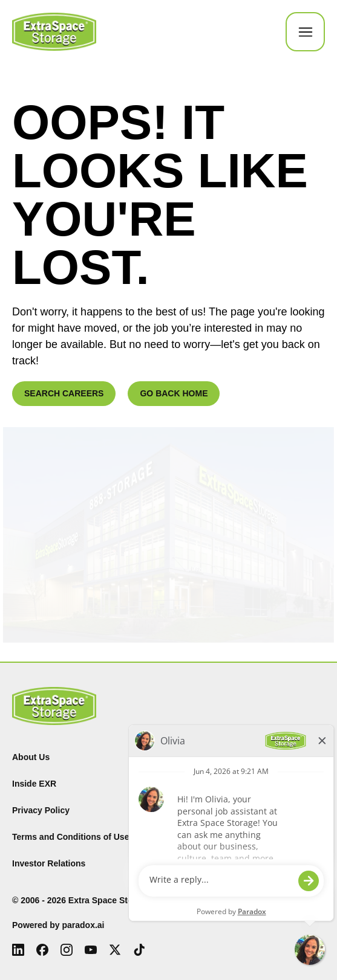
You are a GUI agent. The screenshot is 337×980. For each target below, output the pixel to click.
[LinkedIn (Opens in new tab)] (18, 950)
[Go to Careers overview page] (54, 32)
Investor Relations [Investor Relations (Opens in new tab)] (49, 863)
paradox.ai (83, 925)
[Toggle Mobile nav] (305, 32)
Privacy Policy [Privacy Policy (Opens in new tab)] (41, 810)
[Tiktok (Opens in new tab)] (139, 950)
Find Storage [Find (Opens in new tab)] (201, 757)
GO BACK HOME (174, 393)
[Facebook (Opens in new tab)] (42, 950)
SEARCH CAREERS (64, 393)
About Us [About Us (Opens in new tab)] (31, 757)
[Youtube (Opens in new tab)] (91, 950)
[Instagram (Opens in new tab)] (67, 950)
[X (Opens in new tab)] (115, 950)
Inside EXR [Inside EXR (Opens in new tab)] (34, 784)
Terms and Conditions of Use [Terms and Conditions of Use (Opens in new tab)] (70, 837)
